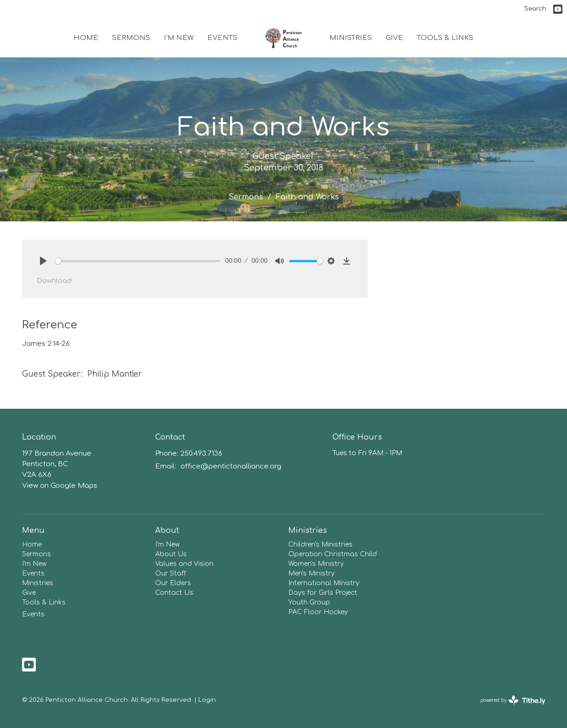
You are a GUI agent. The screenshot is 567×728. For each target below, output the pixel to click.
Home (86, 38)
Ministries (351, 38)
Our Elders (173, 583)
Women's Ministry (316, 564)
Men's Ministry (312, 573)
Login (207, 700)
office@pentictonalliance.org (231, 466)
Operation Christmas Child (333, 554)
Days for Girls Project (323, 593)
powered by (513, 700)
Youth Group (309, 602)
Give (394, 38)
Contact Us (174, 593)
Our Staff (171, 573)
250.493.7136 (201, 454)
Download (54, 281)
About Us (171, 554)
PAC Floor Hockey (318, 612)
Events (222, 38)
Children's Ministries (320, 545)
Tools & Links (445, 38)
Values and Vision (184, 564)
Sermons (131, 38)
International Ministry (324, 583)
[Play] (43, 261)
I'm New (179, 38)
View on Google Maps (60, 486)
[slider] (138, 261)
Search (535, 9)
